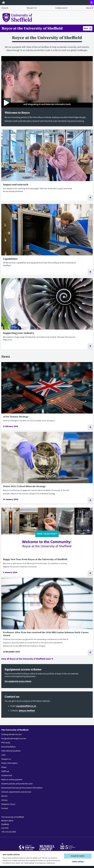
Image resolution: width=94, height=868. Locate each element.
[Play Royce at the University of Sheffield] (6, 103)
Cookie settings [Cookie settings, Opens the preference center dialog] (78, 861)
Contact (5, 808)
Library (4, 800)
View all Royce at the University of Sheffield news (27, 659)
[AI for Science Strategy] (47, 396)
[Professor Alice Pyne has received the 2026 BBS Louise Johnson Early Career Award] (47, 617)
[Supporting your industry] (47, 315)
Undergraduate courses (11, 734)
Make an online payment (12, 780)
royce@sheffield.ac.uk (26, 706)
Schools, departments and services (16, 792)
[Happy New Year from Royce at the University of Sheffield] (47, 540)
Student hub (7, 775)
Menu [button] (88, 28)
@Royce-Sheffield (27, 711)
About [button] (89, 8)
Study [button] (4, 8)
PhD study (6, 743)
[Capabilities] (47, 241)
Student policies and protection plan (17, 784)
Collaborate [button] (60, 8)
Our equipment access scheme (18, 681)
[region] (47, 859)
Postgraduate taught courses (14, 738)
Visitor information (9, 763)
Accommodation (8, 747)
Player (4, 767)
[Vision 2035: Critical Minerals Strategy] (47, 467)
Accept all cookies (78, 856)
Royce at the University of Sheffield (32, 28)
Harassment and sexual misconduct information (22, 788)
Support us (6, 759)
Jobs (3, 755)
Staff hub (5, 771)
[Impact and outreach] (47, 167)
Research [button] (31, 8)
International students (11, 751)
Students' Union (8, 804)
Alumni (4, 796)
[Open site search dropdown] (92, 3)
